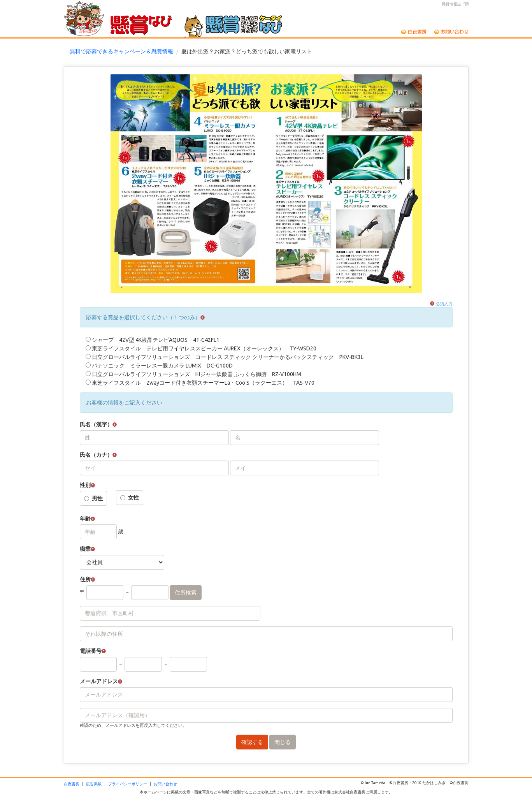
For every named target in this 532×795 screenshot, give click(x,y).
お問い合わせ (451, 32)
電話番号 (91, 651)
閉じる (283, 742)
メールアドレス (99, 681)
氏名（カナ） (96, 455)
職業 (85, 549)
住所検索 (186, 593)
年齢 (85, 519)
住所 (85, 579)
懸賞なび (141, 26)
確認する (252, 742)
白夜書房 (414, 32)
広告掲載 (94, 784)
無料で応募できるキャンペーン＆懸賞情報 (121, 51)
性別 (85, 485)
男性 (93, 498)
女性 (130, 498)
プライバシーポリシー (128, 784)
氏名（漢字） (96, 424)
